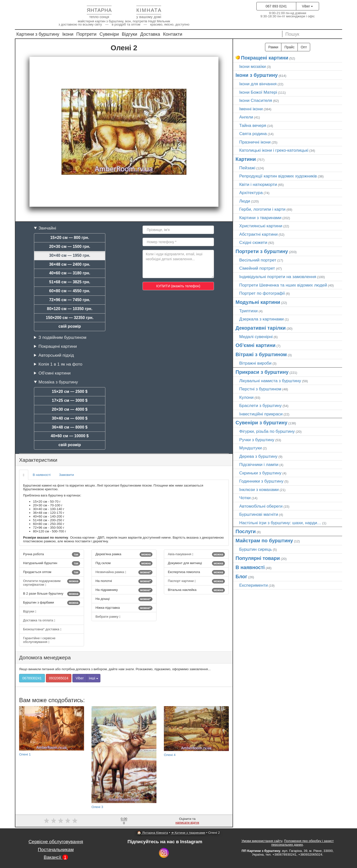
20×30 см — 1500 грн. (70, 246)
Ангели (246, 117)
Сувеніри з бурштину (261, 423)
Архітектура (251, 193)
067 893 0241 (276, 6)
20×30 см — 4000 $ (70, 409)
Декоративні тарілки (261, 328)
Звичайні (47, 228)
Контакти (173, 34)
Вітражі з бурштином (261, 354)
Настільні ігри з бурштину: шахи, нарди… (280, 523)
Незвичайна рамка (124, 572)
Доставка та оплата (39, 620)
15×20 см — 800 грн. (70, 238)
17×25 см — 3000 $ (70, 400)
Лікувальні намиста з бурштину (270, 381)
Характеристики (38, 460)
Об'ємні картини (54, 373)
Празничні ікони (255, 142)
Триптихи (248, 311)
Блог (241, 577)
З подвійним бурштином (62, 337)
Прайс (289, 47)
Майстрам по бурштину (264, 541)
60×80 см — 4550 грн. (70, 291)
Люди (245, 201)
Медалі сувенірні (256, 337)
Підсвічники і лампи (259, 464)
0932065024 (59, 678)
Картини (246, 159)
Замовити (66, 475)
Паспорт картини (196, 581)
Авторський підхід (56, 355)
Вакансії (56, 857)
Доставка (150, 34)
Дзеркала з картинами (262, 319)
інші (94, 678)
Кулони (246, 397)
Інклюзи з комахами (259, 490)
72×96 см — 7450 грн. (70, 300)
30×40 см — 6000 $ (70, 418)
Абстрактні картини (258, 234)
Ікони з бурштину (257, 75)
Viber (307, 6)
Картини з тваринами (260, 218)
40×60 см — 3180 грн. (70, 273)
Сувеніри (109, 34)
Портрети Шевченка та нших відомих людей (283, 285)
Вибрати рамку (108, 617)
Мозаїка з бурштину (58, 382)
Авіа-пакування (196, 554)
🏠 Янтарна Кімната (153, 833)
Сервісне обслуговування (56, 842)
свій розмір (70, 326)
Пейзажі (247, 168)
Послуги (246, 531)
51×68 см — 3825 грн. (70, 282)
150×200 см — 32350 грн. (70, 318)
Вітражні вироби (255, 363)
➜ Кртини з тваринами (188, 833)
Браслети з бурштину (260, 405)
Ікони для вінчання (258, 84)
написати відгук (187, 823)
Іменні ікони (251, 109)
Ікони (68, 34)
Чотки (245, 498)
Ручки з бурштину (257, 440)
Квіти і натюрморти (258, 184)
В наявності (42, 475)
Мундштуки (251, 448)
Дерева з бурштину (258, 456)
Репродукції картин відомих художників (278, 176)
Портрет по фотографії (262, 293)
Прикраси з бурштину (262, 372)
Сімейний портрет (257, 268)
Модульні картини (258, 302)
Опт (304, 47)
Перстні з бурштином (260, 389)
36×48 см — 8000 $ (70, 427)
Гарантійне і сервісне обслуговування (39, 640)
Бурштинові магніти (259, 514)
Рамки (273, 47)
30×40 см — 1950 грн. (70, 255)
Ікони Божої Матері (258, 92)
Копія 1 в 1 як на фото (60, 364)
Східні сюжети (253, 242)
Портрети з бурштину (262, 251)
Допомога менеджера (45, 657)
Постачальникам (56, 850)
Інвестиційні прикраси (261, 414)
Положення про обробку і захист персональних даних (302, 843)
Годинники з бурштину (261, 481)
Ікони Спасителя (256, 100)
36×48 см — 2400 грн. (70, 264)
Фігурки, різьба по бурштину (267, 431)
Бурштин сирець (256, 549)
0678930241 (32, 678)
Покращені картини (58, 346)
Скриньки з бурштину (260, 473)
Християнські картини (261, 226)
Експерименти (253, 585)
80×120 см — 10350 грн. (70, 309)
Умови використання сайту (262, 841)
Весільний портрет (258, 260)
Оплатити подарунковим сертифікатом (52, 583)
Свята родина (253, 134)
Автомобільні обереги (261, 506)
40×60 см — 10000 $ (70, 436)
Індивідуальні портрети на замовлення (278, 277)
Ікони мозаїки (253, 66)
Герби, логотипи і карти (262, 209)
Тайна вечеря (253, 125)
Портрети (86, 34)
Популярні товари (258, 558)
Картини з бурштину (38, 34)
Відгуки (129, 34)
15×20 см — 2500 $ (70, 391)
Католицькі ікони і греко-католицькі (274, 150)
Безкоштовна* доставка (42, 629)
